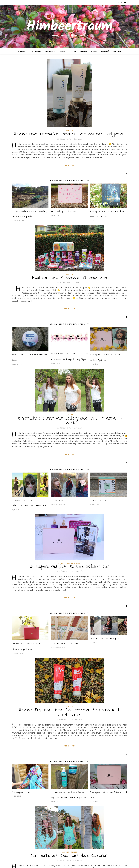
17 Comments (77, 720)
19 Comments (77, 139)
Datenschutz (50, 51)
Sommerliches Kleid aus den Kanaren (69, 856)
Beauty (63, 51)
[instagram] (122, 3)
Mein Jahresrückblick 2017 (65, 644)
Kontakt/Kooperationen (111, 51)
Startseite (23, 51)
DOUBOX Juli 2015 (99, 500)
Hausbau (84, 51)
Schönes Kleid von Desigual (104, 639)
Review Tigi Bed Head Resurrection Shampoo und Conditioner (69, 713)
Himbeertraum (70, 27)
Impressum (36, 51)
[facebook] (119, 3)
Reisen (94, 51)
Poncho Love (58, 500)
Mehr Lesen (69, 165)
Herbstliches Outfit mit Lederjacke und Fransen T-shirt (69, 421)
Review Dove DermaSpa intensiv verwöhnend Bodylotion (70, 134)
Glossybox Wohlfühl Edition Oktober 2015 (69, 567)
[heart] (125, 3)
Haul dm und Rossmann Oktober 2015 (70, 278)
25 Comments (77, 572)
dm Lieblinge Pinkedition (64, 211)
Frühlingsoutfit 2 (21, 792)
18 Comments (77, 861)
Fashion (73, 51)
